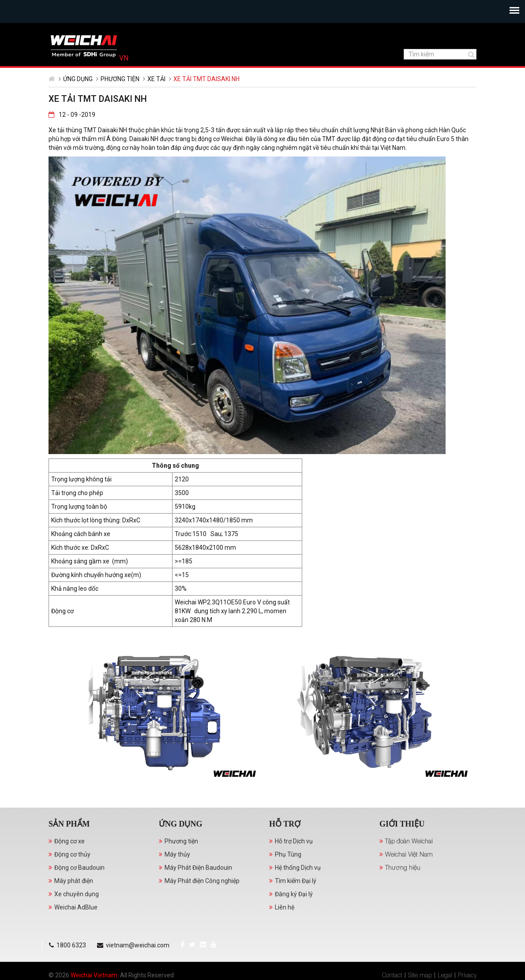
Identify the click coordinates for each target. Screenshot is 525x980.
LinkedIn (78, 30)
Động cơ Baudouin (79, 883)
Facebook (57, 30)
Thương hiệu (403, 883)
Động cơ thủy (72, 870)
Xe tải (156, 95)
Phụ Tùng (288, 870)
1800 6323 (124, 31)
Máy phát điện (74, 897)
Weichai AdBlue (76, 923)
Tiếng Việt (464, 31)
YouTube (88, 30)
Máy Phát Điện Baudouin (198, 883)
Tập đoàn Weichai (409, 857)
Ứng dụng (78, 95)
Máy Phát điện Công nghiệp (202, 897)
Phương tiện (120, 95)
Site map (420, 967)
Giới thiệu (402, 840)
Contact (392, 967)
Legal (445, 967)
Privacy (467, 967)
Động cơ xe (69, 857)
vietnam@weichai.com (189, 31)
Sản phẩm (69, 840)
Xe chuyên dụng (77, 910)
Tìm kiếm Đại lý (296, 897)
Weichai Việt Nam (409, 870)
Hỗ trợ (285, 840)
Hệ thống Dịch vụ (298, 883)
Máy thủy (177, 870)
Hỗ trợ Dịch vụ (294, 857)
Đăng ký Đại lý (294, 910)
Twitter (67, 30)
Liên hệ (285, 923)
